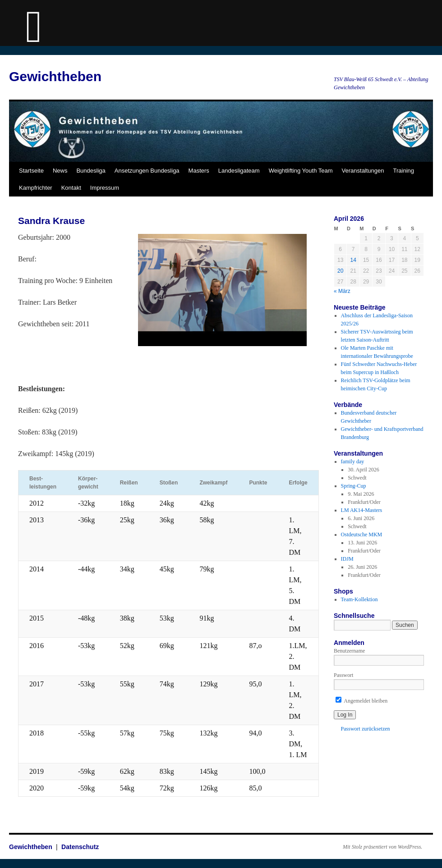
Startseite (31, 171)
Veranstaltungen (363, 171)
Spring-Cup (354, 486)
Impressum (105, 188)
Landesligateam (239, 171)
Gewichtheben (55, 76)
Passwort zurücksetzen (366, 729)
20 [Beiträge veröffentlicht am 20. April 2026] (340, 271)
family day (353, 461)
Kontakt (71, 188)
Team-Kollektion (359, 599)
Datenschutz (80, 847)
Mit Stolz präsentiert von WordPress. (382, 847)
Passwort (343, 675)
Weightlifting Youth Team (301, 171)
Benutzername (349, 651)
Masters (199, 171)
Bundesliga (91, 171)
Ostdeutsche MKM (362, 535)
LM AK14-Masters (362, 510)
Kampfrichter (36, 188)
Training (404, 171)
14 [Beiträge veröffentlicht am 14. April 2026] (353, 260)
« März (342, 291)
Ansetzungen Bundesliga (147, 171)
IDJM (347, 559)
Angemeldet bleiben (361, 701)
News (60, 171)
